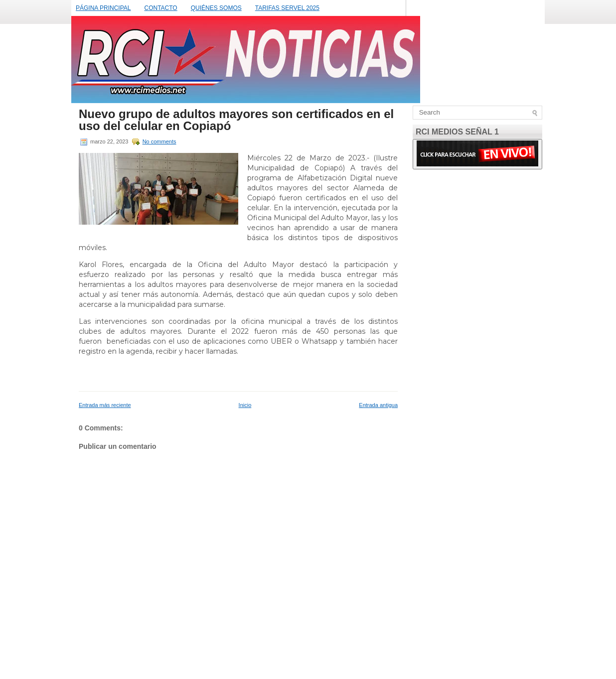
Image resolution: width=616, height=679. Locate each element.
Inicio (245, 405)
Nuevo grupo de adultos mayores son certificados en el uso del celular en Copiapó (236, 120)
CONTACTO (160, 8)
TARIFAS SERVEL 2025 (287, 8)
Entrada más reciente (105, 405)
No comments (159, 141)
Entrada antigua (378, 405)
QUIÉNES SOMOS (216, 8)
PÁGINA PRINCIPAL (103, 8)
